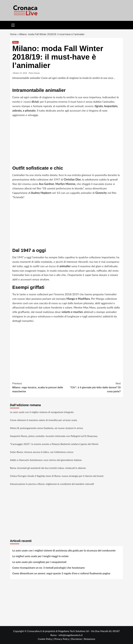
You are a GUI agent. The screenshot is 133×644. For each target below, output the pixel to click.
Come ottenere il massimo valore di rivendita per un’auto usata (44, 420)
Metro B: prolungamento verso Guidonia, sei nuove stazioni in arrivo (47, 428)
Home (13, 34)
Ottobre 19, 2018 (20, 73)
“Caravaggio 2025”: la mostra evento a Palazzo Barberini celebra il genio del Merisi (54, 444)
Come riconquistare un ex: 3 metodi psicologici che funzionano (49, 568)
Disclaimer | (77, 639)
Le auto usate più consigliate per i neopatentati (39, 562)
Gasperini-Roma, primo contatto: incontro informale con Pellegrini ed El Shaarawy (54, 436)
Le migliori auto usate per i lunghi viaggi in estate (40, 556)
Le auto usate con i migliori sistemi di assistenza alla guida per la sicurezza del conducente (64, 550)
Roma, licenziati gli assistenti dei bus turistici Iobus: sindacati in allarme (48, 468)
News (15, 42)
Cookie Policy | (46, 639)
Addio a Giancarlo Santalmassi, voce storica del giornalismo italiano (46, 460)
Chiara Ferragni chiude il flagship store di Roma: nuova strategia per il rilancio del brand (57, 476)
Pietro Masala (34, 73)
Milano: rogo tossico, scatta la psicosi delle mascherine (39, 387)
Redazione (89, 639)
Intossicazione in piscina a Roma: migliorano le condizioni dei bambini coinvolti (52, 484)
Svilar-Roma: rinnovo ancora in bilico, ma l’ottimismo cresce (42, 452)
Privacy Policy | (63, 639)
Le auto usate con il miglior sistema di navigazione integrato (42, 412)
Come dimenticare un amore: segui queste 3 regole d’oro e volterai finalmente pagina (61, 573)
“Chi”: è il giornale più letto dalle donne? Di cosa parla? (94, 387)
